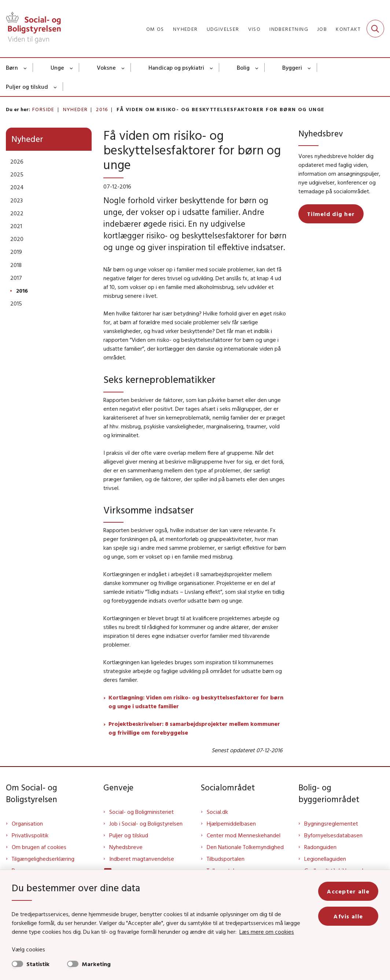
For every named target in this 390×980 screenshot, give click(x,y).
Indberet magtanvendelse (142, 859)
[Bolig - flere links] (257, 67)
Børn (12, 67)
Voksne (106, 67)
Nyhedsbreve (126, 847)
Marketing (96, 964)
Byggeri (292, 67)
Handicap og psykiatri (176, 67)
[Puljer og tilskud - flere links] (56, 87)
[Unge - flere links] (72, 67)
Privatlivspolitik (30, 835)
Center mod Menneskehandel (244, 835)
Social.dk (217, 812)
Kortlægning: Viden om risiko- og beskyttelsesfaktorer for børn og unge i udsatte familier (196, 702)
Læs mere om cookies (267, 932)
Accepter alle (348, 891)
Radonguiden (320, 847)
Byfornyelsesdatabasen (333, 835)
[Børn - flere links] (25, 67)
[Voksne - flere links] (123, 67)
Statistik (38, 964)
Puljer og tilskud (27, 87)
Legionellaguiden (325, 859)
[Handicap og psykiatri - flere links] (212, 67)
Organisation (27, 823)
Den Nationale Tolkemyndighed (245, 847)
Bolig (243, 67)
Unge (57, 67)
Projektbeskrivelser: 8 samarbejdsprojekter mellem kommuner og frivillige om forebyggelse (194, 728)
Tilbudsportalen (226, 859)
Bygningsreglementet (331, 823)
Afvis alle (348, 916)
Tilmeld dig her (331, 214)
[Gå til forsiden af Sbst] (30, 29)
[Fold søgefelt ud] (375, 29)
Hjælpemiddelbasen (231, 823)
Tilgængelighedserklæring (43, 859)
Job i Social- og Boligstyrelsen (146, 823)
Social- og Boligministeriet (141, 812)
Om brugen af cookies (39, 847)
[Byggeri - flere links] (310, 67)
